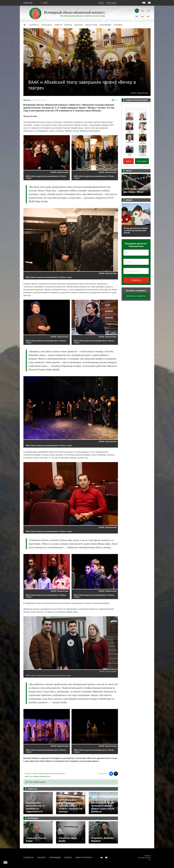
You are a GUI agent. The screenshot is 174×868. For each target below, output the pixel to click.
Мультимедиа (106, 25)
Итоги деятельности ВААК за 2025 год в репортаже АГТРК (136, 230)
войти (27, 776)
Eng (143, 11)
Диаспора (79, 25)
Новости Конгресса (84, 857)
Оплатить (136, 280)
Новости (58, 25)
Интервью (118, 25)
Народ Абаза (47, 25)
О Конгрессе (34, 25)
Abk (137, 16)
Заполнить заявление (136, 296)
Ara (148, 16)
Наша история (91, 25)
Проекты (68, 25)
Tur (148, 11)
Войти (101, 3)
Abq (143, 16)
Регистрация (111, 3)
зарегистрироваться (42, 776)
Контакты (41, 857)
